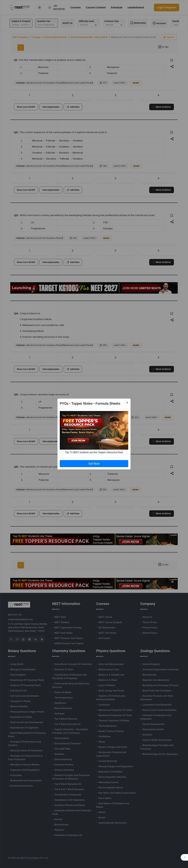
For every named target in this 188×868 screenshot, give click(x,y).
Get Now (94, 464)
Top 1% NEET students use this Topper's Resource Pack (94, 452)
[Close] (127, 403)
